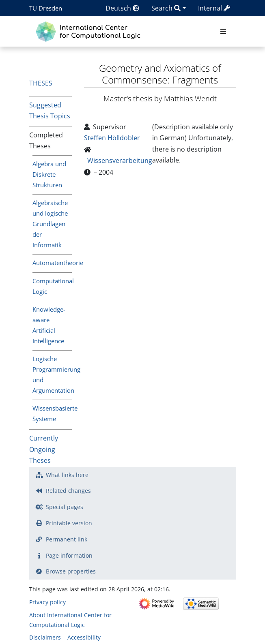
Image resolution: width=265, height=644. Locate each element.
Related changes (68, 491)
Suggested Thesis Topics (50, 110)
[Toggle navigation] (223, 32)
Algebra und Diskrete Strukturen (49, 174)
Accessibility (84, 637)
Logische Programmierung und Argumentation (52, 374)
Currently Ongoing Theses (44, 449)
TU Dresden (46, 8)
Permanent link (67, 539)
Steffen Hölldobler (112, 138)
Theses (41, 83)
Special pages (65, 507)
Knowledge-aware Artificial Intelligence (49, 325)
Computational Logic (52, 286)
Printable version (69, 523)
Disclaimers (45, 637)
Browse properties (71, 571)
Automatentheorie (52, 263)
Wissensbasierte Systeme (52, 413)
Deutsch (122, 8)
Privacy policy (47, 602)
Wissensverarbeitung (120, 160)
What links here (67, 475)
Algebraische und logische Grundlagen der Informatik (50, 224)
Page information (69, 555)
